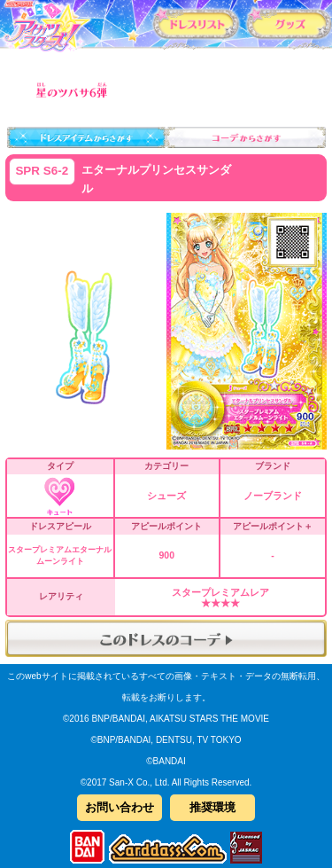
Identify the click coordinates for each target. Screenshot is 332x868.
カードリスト (196, 23)
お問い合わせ (120, 807)
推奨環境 (212, 807)
